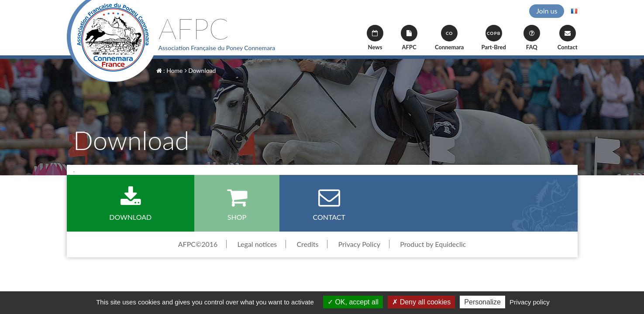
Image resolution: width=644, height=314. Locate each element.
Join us (547, 11)
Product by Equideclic (433, 244)
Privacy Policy (360, 244)
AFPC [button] (409, 38)
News (375, 38)
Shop (237, 204)
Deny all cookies (421, 302)
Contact (568, 38)
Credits (307, 244)
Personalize (482, 302)
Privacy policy (530, 302)
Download (200, 70)
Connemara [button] (449, 38)
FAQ (532, 38)
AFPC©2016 (198, 244)
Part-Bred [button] (493, 38)
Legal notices (257, 244)
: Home (170, 70)
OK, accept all (353, 302)
